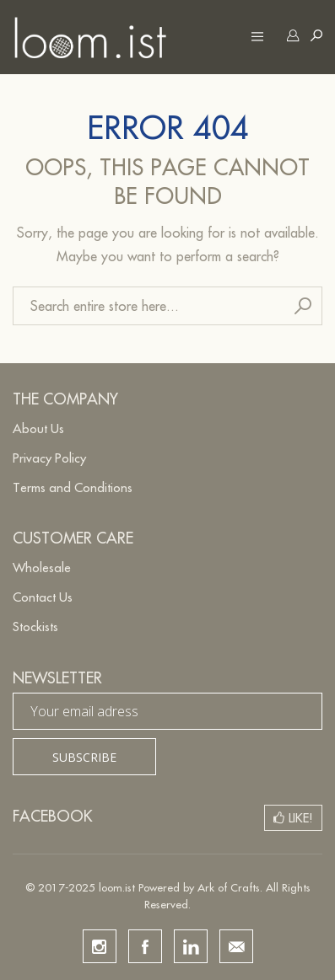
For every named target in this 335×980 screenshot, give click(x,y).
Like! (301, 818)
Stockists (35, 627)
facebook (145, 946)
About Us (38, 428)
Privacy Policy (49, 458)
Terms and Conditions (73, 487)
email (236, 946)
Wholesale (42, 568)
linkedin (191, 946)
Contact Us (43, 597)
